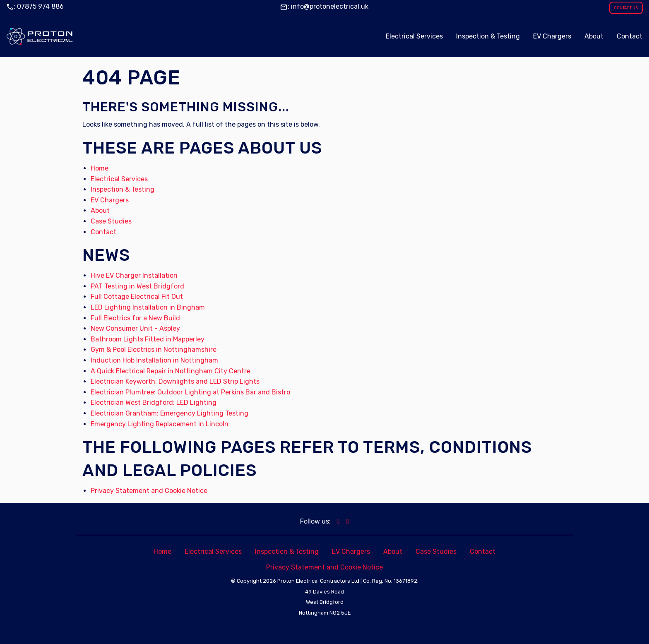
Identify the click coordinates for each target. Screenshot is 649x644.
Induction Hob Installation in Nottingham (154, 360)
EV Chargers (110, 200)
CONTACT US (626, 8)
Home (100, 168)
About (100, 210)
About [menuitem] (594, 36)
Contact (103, 232)
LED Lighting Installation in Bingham (148, 307)
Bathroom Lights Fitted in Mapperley (148, 339)
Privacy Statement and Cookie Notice (149, 491)
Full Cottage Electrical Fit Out (137, 297)
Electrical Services (119, 179)
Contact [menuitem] (630, 36)
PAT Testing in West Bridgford (137, 286)
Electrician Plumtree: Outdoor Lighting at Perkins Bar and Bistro (190, 392)
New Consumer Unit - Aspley (135, 328)
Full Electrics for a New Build (135, 318)
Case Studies (111, 221)
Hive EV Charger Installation (134, 275)
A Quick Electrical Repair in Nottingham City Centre (171, 371)
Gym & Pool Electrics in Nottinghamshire (154, 350)
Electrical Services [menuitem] (414, 36)
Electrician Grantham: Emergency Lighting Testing (169, 413)
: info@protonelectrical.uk (324, 6)
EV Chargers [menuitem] (552, 36)
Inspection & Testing (123, 189)
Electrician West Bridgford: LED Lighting (154, 402)
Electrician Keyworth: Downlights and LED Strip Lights (175, 381)
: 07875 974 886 (35, 6)
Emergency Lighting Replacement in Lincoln (160, 424)
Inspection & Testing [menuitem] (488, 36)
